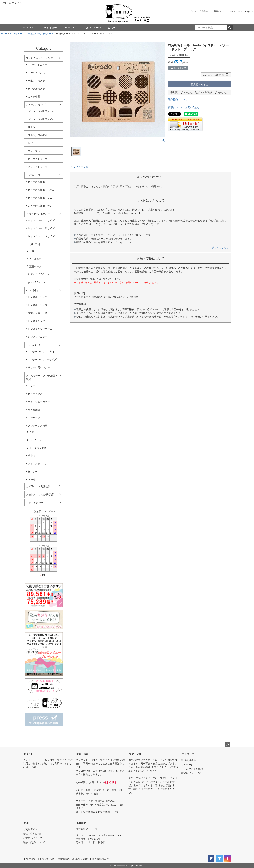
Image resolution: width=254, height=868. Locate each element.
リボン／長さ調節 (38, 135)
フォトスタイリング (39, 464)
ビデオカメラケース (39, 274)
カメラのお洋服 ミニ (40, 198)
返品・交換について (34, 842)
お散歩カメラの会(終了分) (40, 494)
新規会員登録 (188, 760)
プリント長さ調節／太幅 (41, 111)
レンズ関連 (32, 290)
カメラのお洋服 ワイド (41, 182)
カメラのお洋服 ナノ (40, 206)
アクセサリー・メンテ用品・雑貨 (25, 34)
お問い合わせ (47, 859)
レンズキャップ (36, 321)
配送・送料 (83, 754)
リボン (32, 127)
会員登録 (204, 11)
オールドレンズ (36, 73)
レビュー (50, 28)
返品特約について (178, 99)
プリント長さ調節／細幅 (41, 119)
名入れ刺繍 (34, 410)
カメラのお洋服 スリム (41, 190)
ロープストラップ (38, 159)
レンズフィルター (38, 337)
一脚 (32, 251)
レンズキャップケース (40, 329)
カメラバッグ (33, 345)
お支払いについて (33, 838)
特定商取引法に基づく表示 (73, 859)
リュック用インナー (39, 367)
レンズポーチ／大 (38, 305)
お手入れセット (38, 440)
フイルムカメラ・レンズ (39, 58)
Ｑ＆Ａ (70, 28)
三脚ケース (35, 266)
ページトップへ (228, 745)
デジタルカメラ (36, 89)
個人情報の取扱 (100, 859)
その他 (32, 480)
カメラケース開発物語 (38, 486)
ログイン (192, 11)
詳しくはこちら (220, 248)
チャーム (33, 386)
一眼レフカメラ (36, 81)
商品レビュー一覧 (191, 773)
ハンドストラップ (38, 167)
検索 (230, 28)
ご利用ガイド (218, 11)
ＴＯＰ (28, 28)
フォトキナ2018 (35, 503)
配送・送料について (34, 834)
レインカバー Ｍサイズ (41, 228)
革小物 (32, 456)
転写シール (48, 34)
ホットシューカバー (39, 402)
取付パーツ (34, 418)
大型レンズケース (38, 313)
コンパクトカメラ (38, 65)
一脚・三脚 (34, 244)
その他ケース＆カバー (38, 214)
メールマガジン (235, 11)
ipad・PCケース (37, 282)
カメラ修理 (34, 97)
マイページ (93, 28)
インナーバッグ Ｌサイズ (42, 352)
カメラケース (33, 175)
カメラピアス (35, 394)
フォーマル (34, 151)
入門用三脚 (35, 259)
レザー (32, 143)
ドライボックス (38, 448)
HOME (4, 34)
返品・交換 (135, 754)
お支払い (29, 754)
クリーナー (35, 432)
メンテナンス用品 (38, 426)
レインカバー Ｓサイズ (41, 236)
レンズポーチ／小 (38, 297)
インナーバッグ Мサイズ (42, 360)
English (249, 11)
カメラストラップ (36, 105)
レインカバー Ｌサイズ (41, 220)
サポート (29, 823)
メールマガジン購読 (192, 769)
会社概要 (81, 823)
